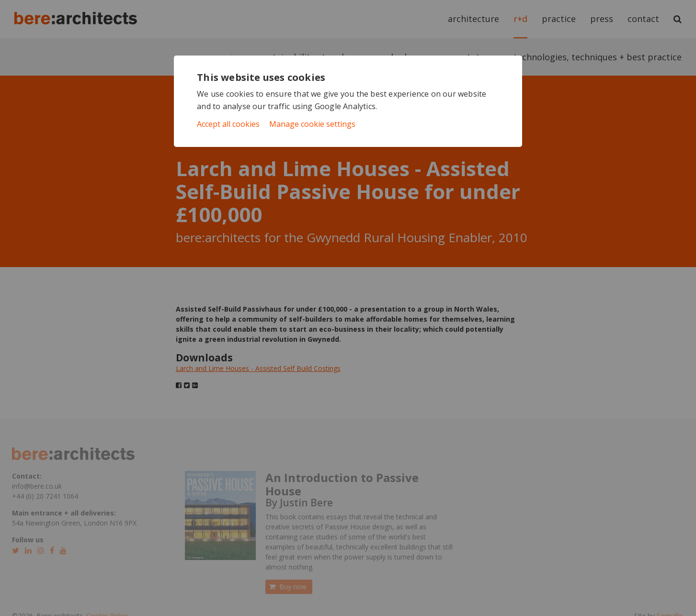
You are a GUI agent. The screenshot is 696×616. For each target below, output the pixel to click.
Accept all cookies (228, 124)
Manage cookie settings (312, 124)
